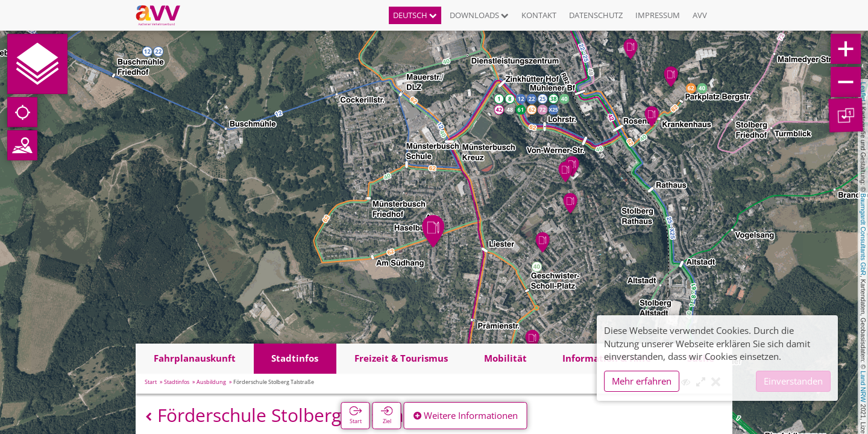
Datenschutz (596, 15)
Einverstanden (793, 381)
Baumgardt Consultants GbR (863, 234)
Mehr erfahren (642, 381)
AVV (700, 15)
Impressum (658, 15)
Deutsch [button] (415, 15)
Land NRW (863, 386)
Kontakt (539, 15)
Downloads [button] (479, 15)
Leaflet (863, 92)
